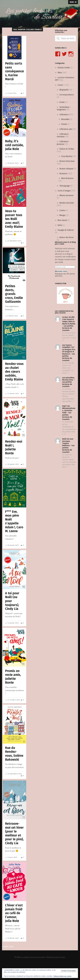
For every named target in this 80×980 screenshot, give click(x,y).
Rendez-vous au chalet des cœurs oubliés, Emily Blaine (14, 378)
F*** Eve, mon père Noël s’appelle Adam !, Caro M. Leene (14, 530)
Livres (60, 85)
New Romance (67, 178)
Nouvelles (65, 119)
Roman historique (67, 161)
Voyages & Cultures (66, 230)
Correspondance (67, 95)
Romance (63, 174)
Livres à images (64, 191)
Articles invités (64, 68)
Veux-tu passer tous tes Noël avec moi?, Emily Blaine (14, 223)
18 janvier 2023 (12, 554)
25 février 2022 (12, 953)
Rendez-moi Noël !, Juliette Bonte (14, 456)
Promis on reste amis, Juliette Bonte (13, 686)
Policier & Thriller (67, 149)
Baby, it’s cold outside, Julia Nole (12, 147)
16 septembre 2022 (14, 785)
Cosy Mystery (67, 156)
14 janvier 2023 (12, 632)
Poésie (64, 124)
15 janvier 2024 (12, 167)
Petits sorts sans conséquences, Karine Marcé (14, 71)
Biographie (64, 90)
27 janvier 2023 (12, 402)
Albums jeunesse (66, 195)
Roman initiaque (66, 169)
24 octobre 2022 (13, 709)
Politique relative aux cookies (62, 976)
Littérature (64, 115)
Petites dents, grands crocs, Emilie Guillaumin (14, 298)
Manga (62, 215)
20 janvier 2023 (12, 473)
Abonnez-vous (61, 271)
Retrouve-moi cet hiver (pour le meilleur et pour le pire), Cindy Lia (13, 846)
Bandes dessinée (67, 203)
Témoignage (65, 186)
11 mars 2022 (11, 873)
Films (60, 73)
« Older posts (8, 962)
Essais (62, 102)
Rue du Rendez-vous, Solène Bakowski (14, 765)
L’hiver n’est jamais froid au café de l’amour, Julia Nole (14, 928)
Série (60, 225)
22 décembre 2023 (13, 245)
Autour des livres (66, 237)
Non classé (62, 220)
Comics (62, 210)
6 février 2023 (12, 320)
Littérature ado (66, 129)
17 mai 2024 (11, 93)
